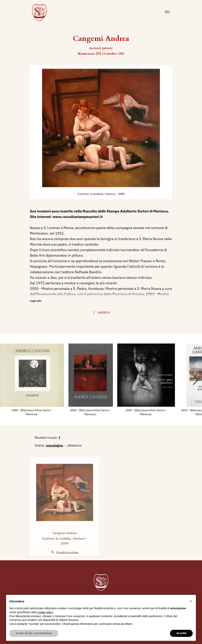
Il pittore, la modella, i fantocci (97, 194)
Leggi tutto (36, 301)
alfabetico (75, 445)
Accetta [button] (181, 633)
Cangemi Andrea (65, 543)
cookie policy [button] (45, 612)
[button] (191, 601)
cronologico (54, 445)
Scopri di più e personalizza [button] (34, 633)
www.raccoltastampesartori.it (78, 217)
